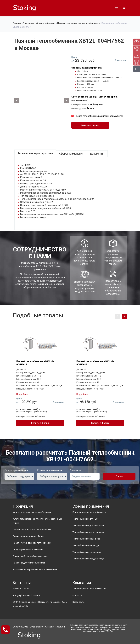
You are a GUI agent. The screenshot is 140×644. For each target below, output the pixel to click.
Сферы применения (71, 154)
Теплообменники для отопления (88, 525)
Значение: (76, 470)
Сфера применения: (16, 470)
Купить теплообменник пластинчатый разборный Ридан (37, 521)
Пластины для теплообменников (29, 563)
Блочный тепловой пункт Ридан (28, 536)
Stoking (40, 627)
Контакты (77, 595)
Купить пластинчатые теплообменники (32, 512)
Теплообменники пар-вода (86, 545)
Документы (97, 154)
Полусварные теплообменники (28, 549)
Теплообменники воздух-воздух (88, 559)
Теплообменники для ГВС (85, 519)
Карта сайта (78, 602)
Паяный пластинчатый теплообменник (32, 530)
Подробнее (22, 394)
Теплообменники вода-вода (86, 539)
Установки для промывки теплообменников (35, 569)
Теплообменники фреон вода (87, 552)
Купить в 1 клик (40, 423)
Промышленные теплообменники (89, 512)
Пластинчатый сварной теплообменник (32, 543)
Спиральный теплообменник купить (30, 556)
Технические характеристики (35, 153)
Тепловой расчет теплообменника (90, 589)
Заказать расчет (90, 125)
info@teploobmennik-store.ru (27, 595)
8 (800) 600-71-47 (21, 589)
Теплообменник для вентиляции (88, 532)
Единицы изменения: (50, 470)
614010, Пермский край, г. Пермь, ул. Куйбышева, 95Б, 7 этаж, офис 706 (40, 604)
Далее (119, 476)
